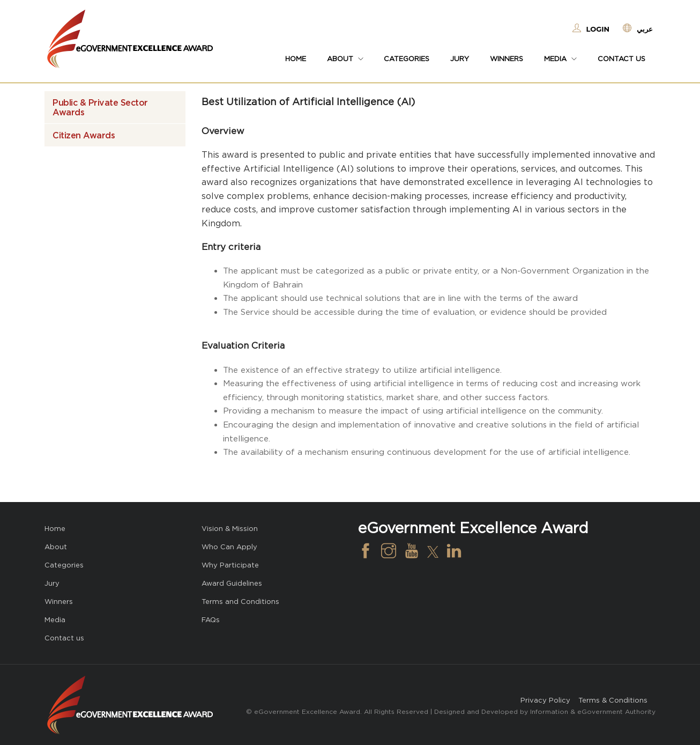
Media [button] (560, 59)
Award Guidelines (232, 583)
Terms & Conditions (613, 700)
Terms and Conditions (240, 602)
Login (598, 29)
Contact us (621, 59)
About (56, 547)
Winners (507, 59)
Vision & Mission (230, 529)
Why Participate (230, 565)
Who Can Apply (229, 547)
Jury (460, 59)
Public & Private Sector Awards (100, 107)
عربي (645, 29)
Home (296, 59)
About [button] (345, 59)
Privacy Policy (545, 700)
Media (55, 620)
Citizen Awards (84, 135)
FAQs (211, 620)
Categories (407, 59)
